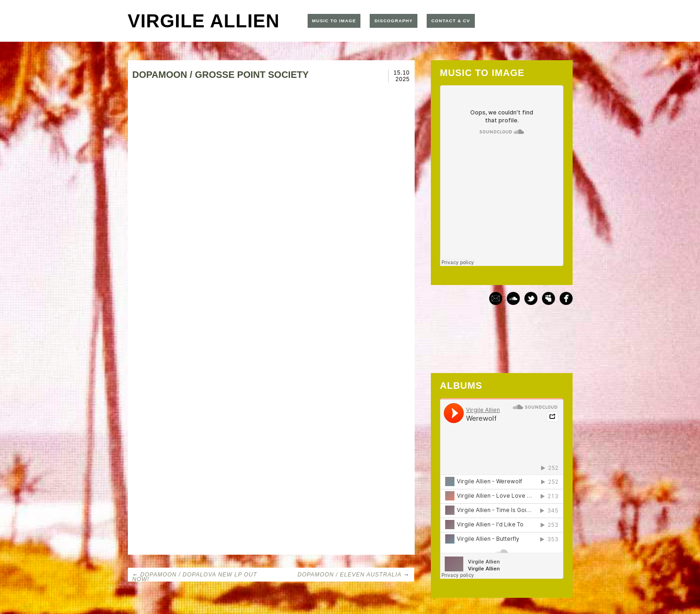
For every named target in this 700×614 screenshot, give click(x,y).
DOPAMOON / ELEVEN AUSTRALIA (349, 575)
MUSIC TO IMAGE (334, 21)
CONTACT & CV (451, 21)
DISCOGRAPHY (393, 21)
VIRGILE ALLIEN (204, 21)
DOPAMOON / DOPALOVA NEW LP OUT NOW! (195, 577)
